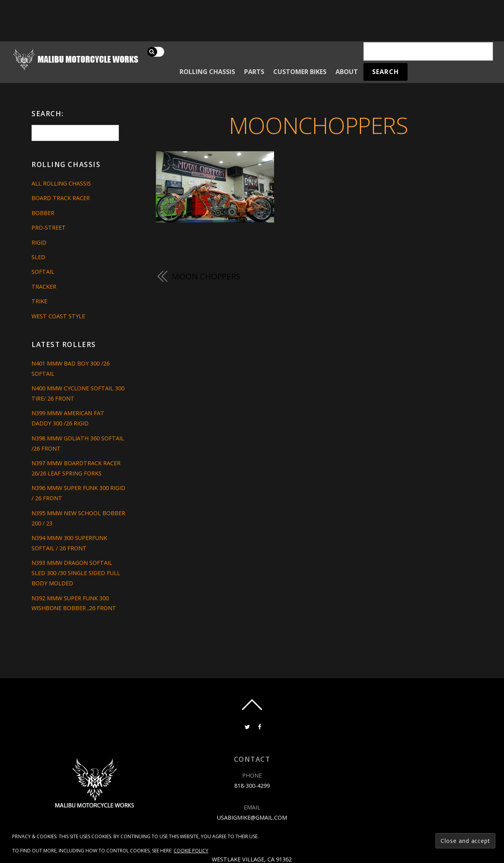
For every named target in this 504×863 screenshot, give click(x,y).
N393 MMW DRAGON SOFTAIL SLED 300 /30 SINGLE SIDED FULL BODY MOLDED (76, 573)
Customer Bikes (300, 72)
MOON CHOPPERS (206, 276)
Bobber (43, 213)
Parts (254, 72)
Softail (43, 272)
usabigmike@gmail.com (252, 818)
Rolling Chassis (207, 72)
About (347, 72)
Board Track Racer (61, 198)
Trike (39, 301)
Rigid (39, 242)
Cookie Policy (191, 851)
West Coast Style (58, 316)
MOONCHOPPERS (318, 125)
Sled (38, 257)
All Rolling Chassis (61, 183)
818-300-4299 (252, 786)
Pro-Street (49, 227)
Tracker (44, 287)
